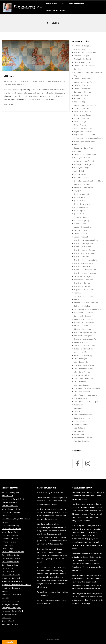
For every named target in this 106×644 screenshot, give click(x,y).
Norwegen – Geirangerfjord (85, 164)
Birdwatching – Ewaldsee (84, 319)
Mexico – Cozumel (81, 326)
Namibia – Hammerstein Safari (86, 260)
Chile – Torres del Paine (83, 128)
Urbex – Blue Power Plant (84, 82)
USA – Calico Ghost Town (84, 365)
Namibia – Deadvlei (82, 257)
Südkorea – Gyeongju (82, 220)
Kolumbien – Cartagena (83, 336)
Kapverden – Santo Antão (84, 148)
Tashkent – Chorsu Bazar (84, 296)
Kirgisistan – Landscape (83, 286)
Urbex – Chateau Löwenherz (85, 155)
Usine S (77, 411)
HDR (40, 81)
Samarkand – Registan (83, 316)
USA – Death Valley (81, 375)
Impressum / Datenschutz (57, 11)
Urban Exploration (76, 4)
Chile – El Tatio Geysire (83, 108)
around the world (30, 81)
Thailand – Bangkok (82, 56)
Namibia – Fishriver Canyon (85, 263)
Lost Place (47, 81)
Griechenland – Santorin (83, 438)
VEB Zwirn (9, 76)
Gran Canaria (79, 408)
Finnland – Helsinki (81, 95)
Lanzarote (78, 151)
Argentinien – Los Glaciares (84, 135)
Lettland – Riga (80, 102)
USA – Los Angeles (81, 362)
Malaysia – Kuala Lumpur (84, 187)
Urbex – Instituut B (81, 237)
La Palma (78, 69)
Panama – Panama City (83, 355)
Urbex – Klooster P (81, 234)
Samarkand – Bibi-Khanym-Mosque (88, 309)
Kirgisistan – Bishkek (82, 283)
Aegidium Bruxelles (81, 441)
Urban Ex (55, 81)
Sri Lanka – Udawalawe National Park (88, 181)
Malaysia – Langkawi (82, 184)
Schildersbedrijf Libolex (83, 415)
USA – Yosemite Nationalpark (85, 395)
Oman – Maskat (80, 174)
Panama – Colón (80, 352)
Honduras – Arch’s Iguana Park (86, 339)
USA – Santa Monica (82, 372)
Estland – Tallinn (80, 99)
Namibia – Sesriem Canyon (84, 250)
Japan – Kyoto (79, 210)
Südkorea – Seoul (81, 224)
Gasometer (78, 405)
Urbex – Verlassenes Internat (85, 105)
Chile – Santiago (80, 122)
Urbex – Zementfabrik (82, 85)
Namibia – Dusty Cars (82, 266)
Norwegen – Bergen (82, 168)
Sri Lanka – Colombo (82, 178)
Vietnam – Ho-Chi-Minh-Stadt (85, 52)
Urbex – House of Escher (84, 62)
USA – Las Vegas (81, 359)
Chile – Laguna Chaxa (82, 118)
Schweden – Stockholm (83, 92)
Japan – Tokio (79, 197)
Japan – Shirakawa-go (82, 204)
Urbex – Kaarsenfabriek (83, 227)
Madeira (77, 145)
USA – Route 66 (80, 382)
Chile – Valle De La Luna (83, 112)
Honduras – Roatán (82, 342)
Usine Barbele (79, 421)
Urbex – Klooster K (81, 230)
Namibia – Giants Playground (85, 273)
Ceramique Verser (81, 425)
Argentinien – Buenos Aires (84, 141)
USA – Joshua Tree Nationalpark (86, 402)
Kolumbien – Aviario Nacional (85, 332)
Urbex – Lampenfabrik (83, 89)
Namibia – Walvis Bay (82, 247)
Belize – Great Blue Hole (83, 349)
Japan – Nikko (79, 201)
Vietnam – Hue (80, 49)
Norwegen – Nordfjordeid (84, 161)
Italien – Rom (79, 434)
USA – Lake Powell (81, 398)
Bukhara (77, 299)
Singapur (77, 191)
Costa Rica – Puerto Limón (84, 346)
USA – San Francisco (82, 392)
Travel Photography (55, 4)
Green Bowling (80, 431)
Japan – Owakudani (81, 194)
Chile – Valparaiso (81, 125)
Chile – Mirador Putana (83, 115)
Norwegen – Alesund (82, 158)
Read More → (10, 105)
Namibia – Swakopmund (83, 243)
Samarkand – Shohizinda (83, 313)
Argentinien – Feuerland (83, 131)
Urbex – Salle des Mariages (84, 66)
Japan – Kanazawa (81, 207)
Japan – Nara (79, 214)
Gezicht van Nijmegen (82, 276)
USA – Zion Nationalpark (83, 378)
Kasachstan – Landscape (84, 280)
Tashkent (78, 293)
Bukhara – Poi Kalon (82, 306)
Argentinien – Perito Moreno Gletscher (89, 138)
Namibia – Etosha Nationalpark (86, 240)
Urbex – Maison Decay (83, 79)
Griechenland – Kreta (82, 418)
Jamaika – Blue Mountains (84, 322)
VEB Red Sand (79, 428)
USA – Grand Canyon (82, 385)
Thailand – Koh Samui (82, 59)
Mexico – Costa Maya (82, 329)
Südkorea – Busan (81, 217)
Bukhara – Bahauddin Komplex (86, 303)
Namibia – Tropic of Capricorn (86, 253)
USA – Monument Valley (83, 369)
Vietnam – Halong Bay (83, 46)
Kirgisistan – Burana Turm (84, 290)
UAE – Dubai (79, 171)
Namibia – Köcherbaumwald (85, 270)
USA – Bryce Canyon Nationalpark (87, 388)
